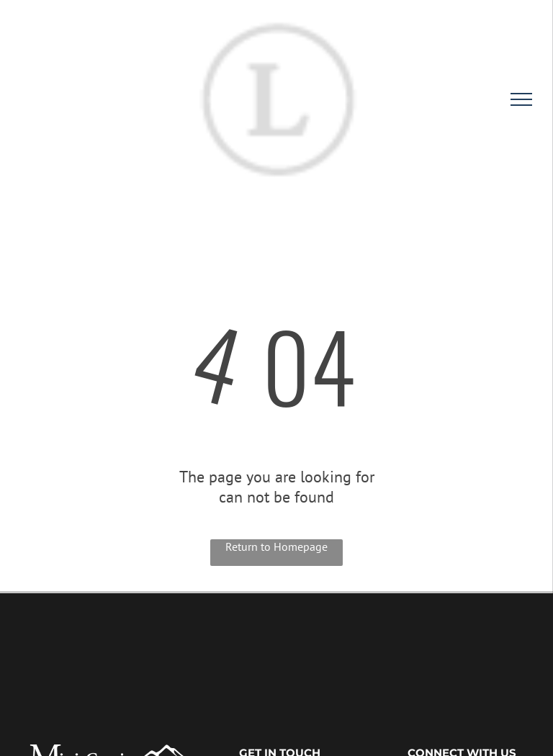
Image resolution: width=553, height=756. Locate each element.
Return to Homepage (276, 546)
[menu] (521, 99)
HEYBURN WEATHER (276, 647)
